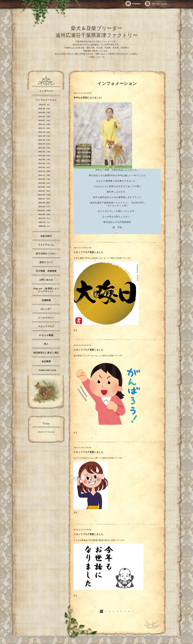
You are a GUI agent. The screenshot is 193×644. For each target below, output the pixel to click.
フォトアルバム (46, 245)
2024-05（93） (45, 199)
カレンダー (46, 309)
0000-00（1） (45, 226)
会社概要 (46, 361)
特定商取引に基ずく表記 (46, 353)
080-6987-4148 (156, 4)
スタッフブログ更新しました (88, 252)
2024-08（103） (45, 187)
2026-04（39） (45, 109)
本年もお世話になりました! (88, 98)
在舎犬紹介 (46, 236)
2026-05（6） (45, 105)
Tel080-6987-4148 (46, 370)
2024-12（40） (45, 171)
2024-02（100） (45, 211)
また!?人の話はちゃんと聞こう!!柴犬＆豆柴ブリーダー (99, 458)
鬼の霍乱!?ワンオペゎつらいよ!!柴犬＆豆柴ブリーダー (99, 356)
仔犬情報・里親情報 (46, 271)
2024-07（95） (45, 191)
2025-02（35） (45, 164)
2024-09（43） (45, 183)
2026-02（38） (45, 116)
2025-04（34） (45, 156)
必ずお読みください (46, 253)
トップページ (46, 91)
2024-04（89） (45, 203)
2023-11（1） (45, 222)
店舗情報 (46, 300)
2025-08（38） (45, 140)
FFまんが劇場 (46, 335)
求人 (46, 344)
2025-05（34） (45, 152)
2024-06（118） (45, 195)
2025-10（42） (45, 132)
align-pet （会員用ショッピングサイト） (46, 290)
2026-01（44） (45, 120)
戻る (117, 233)
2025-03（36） (45, 160)
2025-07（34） (45, 144)
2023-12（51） (45, 218)
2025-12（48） (45, 124)
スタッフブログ (46, 326)
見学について (46, 262)
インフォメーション (46, 100)
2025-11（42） (45, 128)
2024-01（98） (45, 214)
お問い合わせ (46, 280)
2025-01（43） (45, 167)
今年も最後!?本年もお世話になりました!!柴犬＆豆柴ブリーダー (103, 258)
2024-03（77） (45, 207)
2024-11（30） (45, 175)
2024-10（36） (45, 179)
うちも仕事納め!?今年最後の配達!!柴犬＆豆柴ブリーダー (100, 540)
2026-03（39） (45, 113)
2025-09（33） (45, 136)
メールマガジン (46, 318)
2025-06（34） (45, 148)
